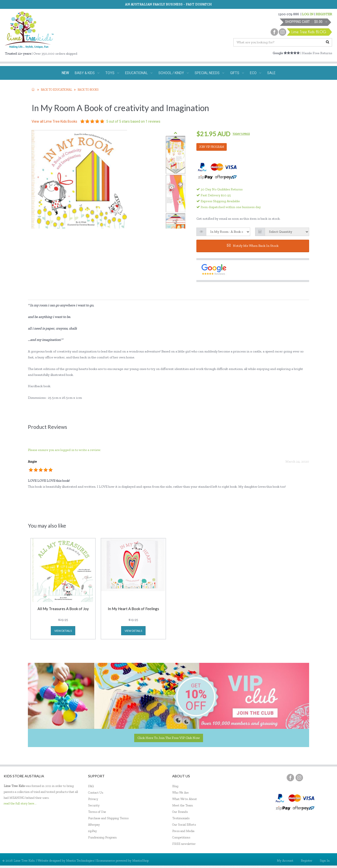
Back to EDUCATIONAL (56, 90)
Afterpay (94, 825)
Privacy (93, 799)
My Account (285, 860)
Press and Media (183, 831)
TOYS (112, 73)
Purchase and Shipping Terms (108, 818)
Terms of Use (97, 812)
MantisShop (140, 860)
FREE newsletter (184, 844)
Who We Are (180, 793)
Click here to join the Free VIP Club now (169, 738)
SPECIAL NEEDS (209, 73)
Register (307, 860)
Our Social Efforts (184, 825)
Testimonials (181, 818)
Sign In (325, 860)
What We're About (185, 799)
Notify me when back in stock (253, 246)
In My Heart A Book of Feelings (133, 609)
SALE (271, 73)
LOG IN (308, 14)
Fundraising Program (102, 837)
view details (63, 631)
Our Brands (180, 812)
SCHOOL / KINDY (174, 73)
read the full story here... (20, 803)
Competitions (181, 837)
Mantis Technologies (80, 860)
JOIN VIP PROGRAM (212, 147)
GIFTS (237, 73)
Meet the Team (183, 805)
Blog (175, 786)
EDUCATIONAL (139, 73)
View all (54, 121)
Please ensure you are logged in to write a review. (64, 450)
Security (94, 805)
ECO (256, 73)
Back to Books (88, 90)
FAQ (91, 786)
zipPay (93, 831)
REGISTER (324, 14)
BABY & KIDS (87, 73)
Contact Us (96, 793)
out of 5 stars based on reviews (133, 121)
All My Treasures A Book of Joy (63, 609)
